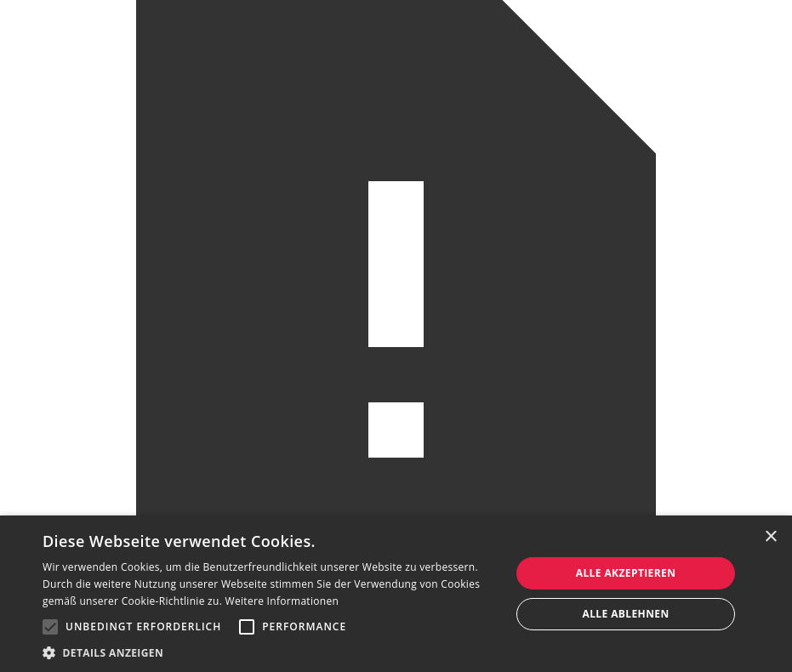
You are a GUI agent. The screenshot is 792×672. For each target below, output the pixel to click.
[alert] (396, 594)
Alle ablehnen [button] (625, 614)
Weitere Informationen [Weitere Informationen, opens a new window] (282, 601)
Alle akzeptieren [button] (626, 573)
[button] (50, 627)
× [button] (770, 537)
